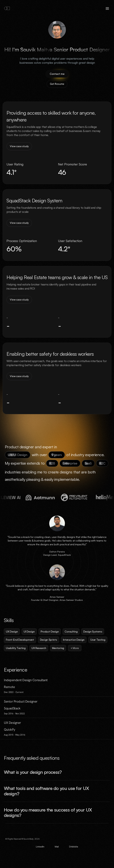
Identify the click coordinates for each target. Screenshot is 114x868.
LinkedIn (40, 847)
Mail (57, 847)
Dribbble (74, 847)
